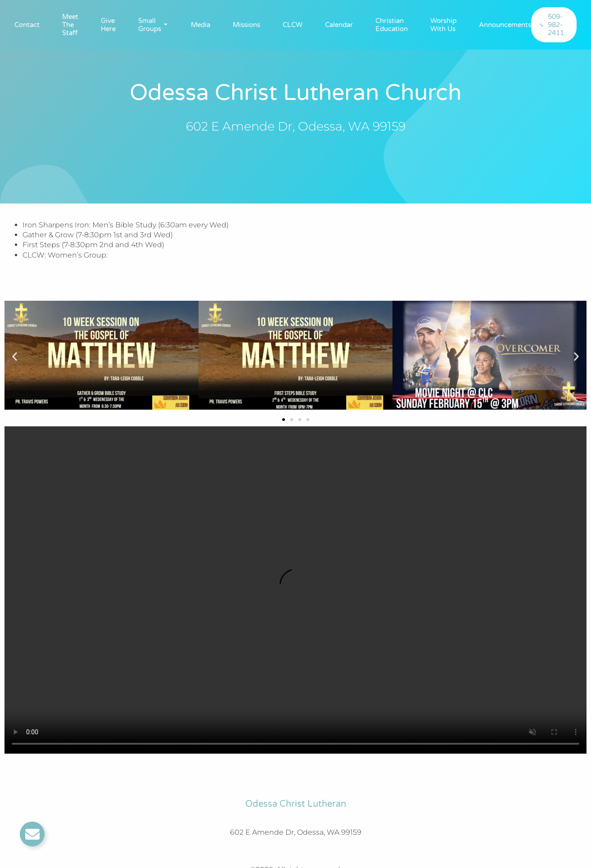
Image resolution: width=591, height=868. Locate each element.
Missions (246, 25)
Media (201, 25)
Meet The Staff (70, 25)
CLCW (293, 25)
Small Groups (150, 25)
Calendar (339, 25)
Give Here (108, 25)
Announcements (505, 25)
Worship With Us (443, 25)
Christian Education (392, 25)
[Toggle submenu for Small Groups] (165, 25)
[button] (15, 357)
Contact (27, 25)
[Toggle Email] (32, 834)
